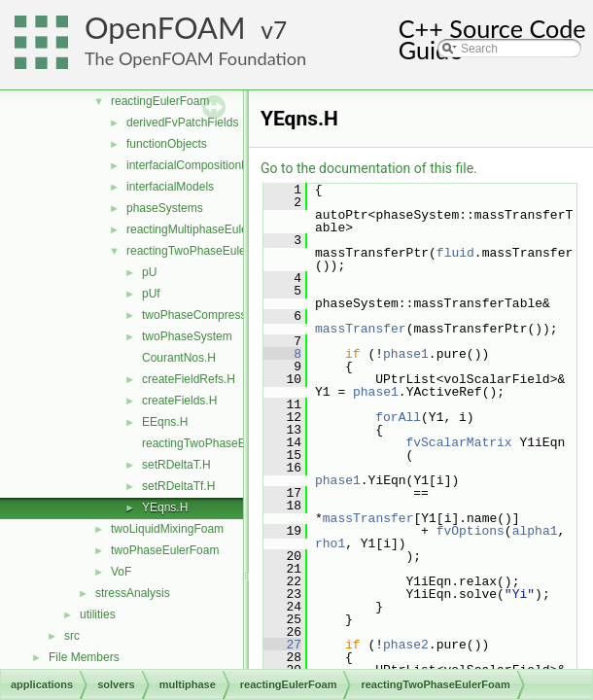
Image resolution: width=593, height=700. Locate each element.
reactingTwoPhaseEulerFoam (203, 251)
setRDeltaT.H (176, 465)
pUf (151, 294)
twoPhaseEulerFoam (165, 550)
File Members (84, 657)
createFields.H (179, 401)
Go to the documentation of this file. (369, 168)
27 (282, 645)
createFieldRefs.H (189, 379)
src (72, 636)
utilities (98, 614)
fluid (455, 253)
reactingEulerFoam (160, 101)
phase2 (406, 645)
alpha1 (535, 531)
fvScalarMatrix (458, 442)
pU (149, 272)
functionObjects (167, 144)
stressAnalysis (133, 593)
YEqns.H (165, 507)
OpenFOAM (165, 28)
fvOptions (471, 531)
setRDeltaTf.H (178, 486)
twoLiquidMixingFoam (167, 529)
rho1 (330, 543)
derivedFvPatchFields (182, 122)
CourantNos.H (179, 358)
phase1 (406, 354)
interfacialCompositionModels (203, 165)
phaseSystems (165, 208)
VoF (121, 572)
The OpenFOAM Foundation (195, 58)
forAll (398, 417)
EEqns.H (165, 422)
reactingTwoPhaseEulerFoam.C (224, 443)
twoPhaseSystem (187, 336)
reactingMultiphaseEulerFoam (204, 229)
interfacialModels (170, 187)
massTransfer (361, 329)
